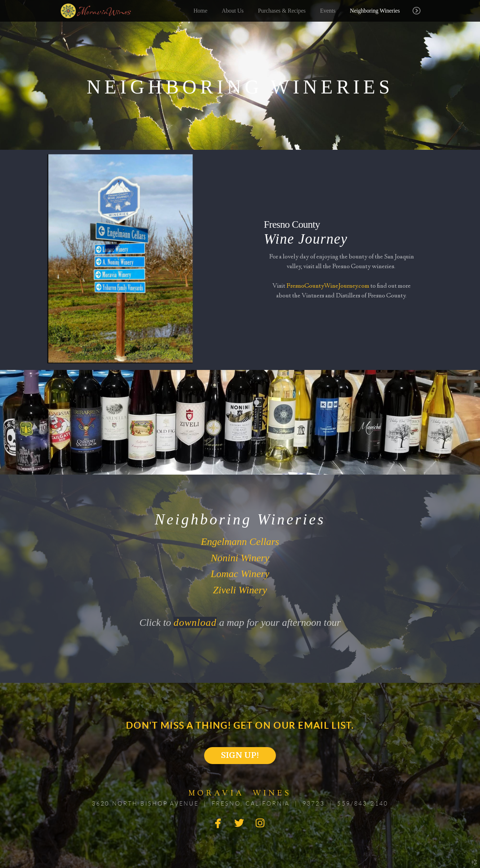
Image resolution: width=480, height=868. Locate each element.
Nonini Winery (240, 558)
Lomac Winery (240, 574)
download (195, 622)
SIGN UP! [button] (240, 755)
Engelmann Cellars (240, 542)
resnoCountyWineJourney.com (330, 286)
